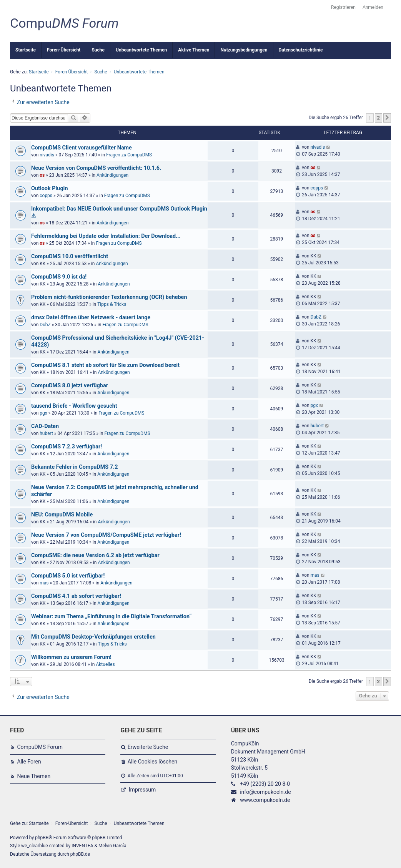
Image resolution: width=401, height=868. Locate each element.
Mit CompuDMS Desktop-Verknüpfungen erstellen (93, 637)
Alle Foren (29, 762)
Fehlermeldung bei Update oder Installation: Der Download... (106, 236)
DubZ (45, 325)
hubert (46, 433)
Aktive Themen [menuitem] (194, 50)
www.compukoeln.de (265, 800)
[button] (387, 118)
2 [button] (379, 118)
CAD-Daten (45, 426)
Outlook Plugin (49, 188)
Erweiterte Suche (148, 747)
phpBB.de (80, 854)
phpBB (42, 838)
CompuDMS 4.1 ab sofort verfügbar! (76, 596)
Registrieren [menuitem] (343, 7)
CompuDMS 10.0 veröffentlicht (70, 256)
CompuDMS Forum (40, 747)
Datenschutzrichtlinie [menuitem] (301, 50)
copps (46, 196)
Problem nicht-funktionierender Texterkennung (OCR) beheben (109, 297)
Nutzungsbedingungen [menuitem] (244, 50)
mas (44, 583)
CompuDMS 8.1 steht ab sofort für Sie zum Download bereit (105, 365)
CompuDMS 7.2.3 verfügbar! (67, 447)
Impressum (142, 790)
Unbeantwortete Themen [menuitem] (141, 50)
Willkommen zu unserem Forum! (71, 657)
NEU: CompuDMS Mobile (62, 515)
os (42, 175)
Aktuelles (105, 664)
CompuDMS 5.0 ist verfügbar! (68, 576)
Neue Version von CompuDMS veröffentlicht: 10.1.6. (96, 168)
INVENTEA (82, 846)
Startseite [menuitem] (26, 50)
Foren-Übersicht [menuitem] (64, 50)
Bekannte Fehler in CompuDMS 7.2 (74, 467)
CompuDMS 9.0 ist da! (59, 277)
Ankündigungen (112, 175)
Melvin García (112, 846)
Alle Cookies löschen (152, 762)
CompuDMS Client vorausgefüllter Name (82, 148)
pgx (43, 413)
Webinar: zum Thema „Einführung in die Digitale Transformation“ (111, 617)
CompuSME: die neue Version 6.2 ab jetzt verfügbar (95, 555)
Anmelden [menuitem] (373, 7)
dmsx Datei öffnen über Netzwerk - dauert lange (91, 318)
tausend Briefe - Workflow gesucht (74, 406)
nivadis (47, 155)
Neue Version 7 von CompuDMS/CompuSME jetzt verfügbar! (106, 535)
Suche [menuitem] (98, 50)
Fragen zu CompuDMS (129, 155)
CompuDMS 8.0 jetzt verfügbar (70, 386)
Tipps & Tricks (112, 304)
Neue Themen (34, 776)
